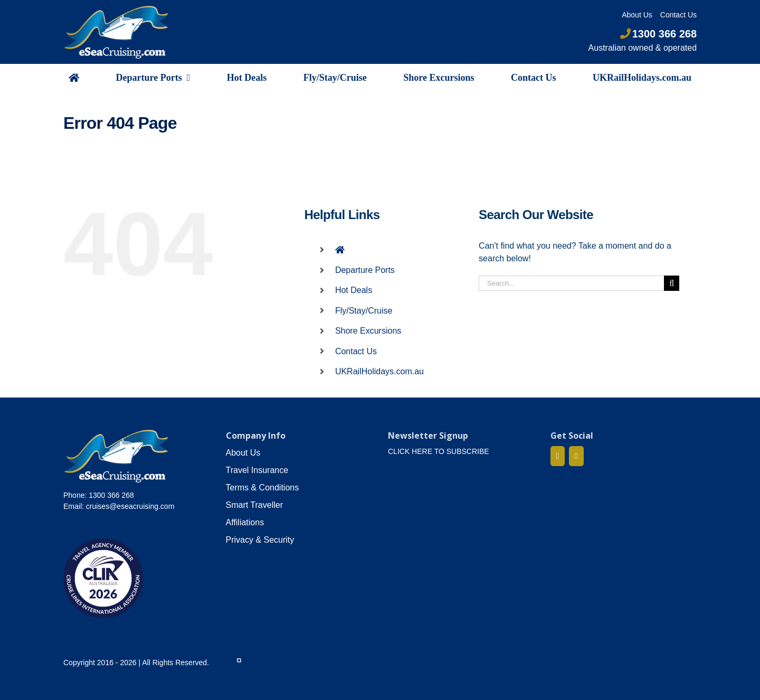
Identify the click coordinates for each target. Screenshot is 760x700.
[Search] (672, 283)
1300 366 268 (658, 34)
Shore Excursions (368, 331)
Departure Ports (365, 270)
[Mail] (576, 456)
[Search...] (571, 283)
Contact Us (356, 351)
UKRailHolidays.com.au (379, 371)
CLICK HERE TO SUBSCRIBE (439, 451)
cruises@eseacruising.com (130, 506)
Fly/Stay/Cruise (364, 311)
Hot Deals (354, 290)
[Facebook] (558, 456)
